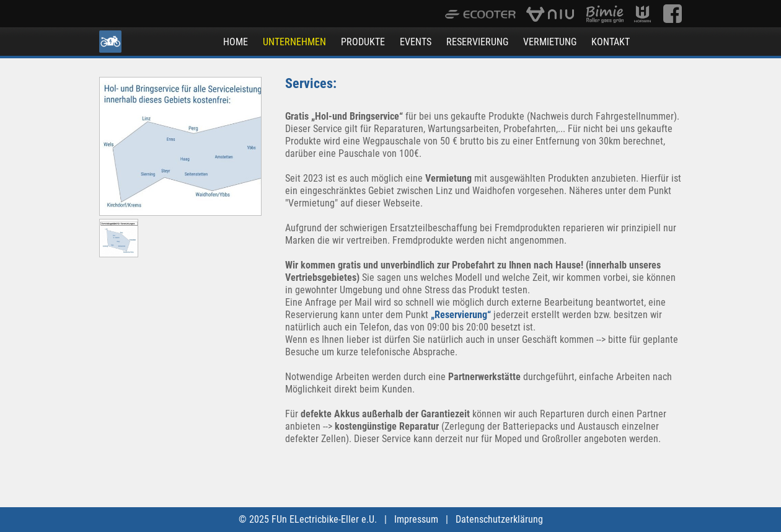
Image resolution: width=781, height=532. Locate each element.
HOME (236, 42)
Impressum (416, 519)
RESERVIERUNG (477, 42)
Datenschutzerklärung (499, 519)
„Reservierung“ (461, 315)
